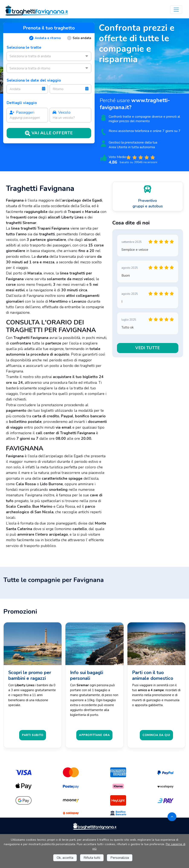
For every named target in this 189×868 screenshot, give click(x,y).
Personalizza (120, 858)
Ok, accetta (65, 858)
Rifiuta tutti (92, 858)
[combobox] (49, 56)
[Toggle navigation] (176, 10)
